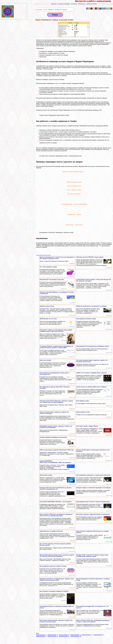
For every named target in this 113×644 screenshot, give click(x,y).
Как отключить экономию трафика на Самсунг (54, 591)
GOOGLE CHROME (64, 4)
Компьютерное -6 (98, 635)
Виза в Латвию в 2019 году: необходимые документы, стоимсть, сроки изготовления (93, 621)
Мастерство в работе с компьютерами (94, 1)
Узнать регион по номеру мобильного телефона (91, 387)
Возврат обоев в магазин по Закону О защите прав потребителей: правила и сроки (92, 556)
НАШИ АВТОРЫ (91, 4)
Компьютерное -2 (53, 635)
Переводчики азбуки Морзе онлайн (59, 115)
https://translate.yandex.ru (73, 130)
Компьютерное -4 (76, 635)
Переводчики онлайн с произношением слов (69, 156)
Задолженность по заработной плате (51, 531)
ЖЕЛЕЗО (54, 4)
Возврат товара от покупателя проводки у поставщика (93, 488)
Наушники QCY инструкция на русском (52, 280)
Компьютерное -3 (64, 635)
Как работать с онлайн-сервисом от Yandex (52, 53)
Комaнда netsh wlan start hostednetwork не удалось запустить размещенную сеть (56, 488)
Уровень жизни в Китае (47, 306)
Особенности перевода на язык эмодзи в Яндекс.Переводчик (57, 51)
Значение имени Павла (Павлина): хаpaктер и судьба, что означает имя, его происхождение (56, 402)
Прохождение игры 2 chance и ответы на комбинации (93, 502)
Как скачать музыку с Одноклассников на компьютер (93, 514)
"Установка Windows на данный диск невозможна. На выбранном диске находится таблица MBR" (56, 347)
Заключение (43, 57)
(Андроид (96, 110)
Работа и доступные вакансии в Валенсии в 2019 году (56, 450)
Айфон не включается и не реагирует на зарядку (92, 306)
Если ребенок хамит (83, 401)
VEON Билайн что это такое (48, 319)
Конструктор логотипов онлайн (86, 319)
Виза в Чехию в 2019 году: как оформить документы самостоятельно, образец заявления (56, 515)
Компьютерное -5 (87, 635)
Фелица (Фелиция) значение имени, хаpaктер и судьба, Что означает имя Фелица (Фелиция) (57, 556)
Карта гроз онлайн (45, 360)
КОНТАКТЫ (82, 4)
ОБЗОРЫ (74, 4)
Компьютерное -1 (41, 635)
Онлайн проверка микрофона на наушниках (53, 437)
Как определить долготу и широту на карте (53, 566)
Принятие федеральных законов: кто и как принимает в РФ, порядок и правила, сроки (57, 258)
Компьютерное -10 (76, 636)
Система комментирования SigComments (43, 255)
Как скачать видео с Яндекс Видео (87, 426)
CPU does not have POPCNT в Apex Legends (90, 257)
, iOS (100, 110)
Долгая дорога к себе (83, 412)
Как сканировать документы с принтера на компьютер (93, 475)
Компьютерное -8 (53, 636)
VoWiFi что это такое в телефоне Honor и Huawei (91, 373)
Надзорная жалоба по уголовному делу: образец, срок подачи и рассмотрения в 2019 (57, 579)
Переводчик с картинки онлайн (65, 232)
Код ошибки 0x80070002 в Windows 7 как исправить (56, 502)
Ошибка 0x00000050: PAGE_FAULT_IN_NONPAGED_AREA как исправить (55, 462)
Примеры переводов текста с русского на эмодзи (54, 55)
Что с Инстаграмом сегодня (48, 267)
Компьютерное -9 (64, 636)
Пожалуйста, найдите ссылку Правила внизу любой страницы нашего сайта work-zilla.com (56, 331)
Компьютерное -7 (41, 636)
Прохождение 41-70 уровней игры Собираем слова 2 (93, 346)
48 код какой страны (46, 475)
